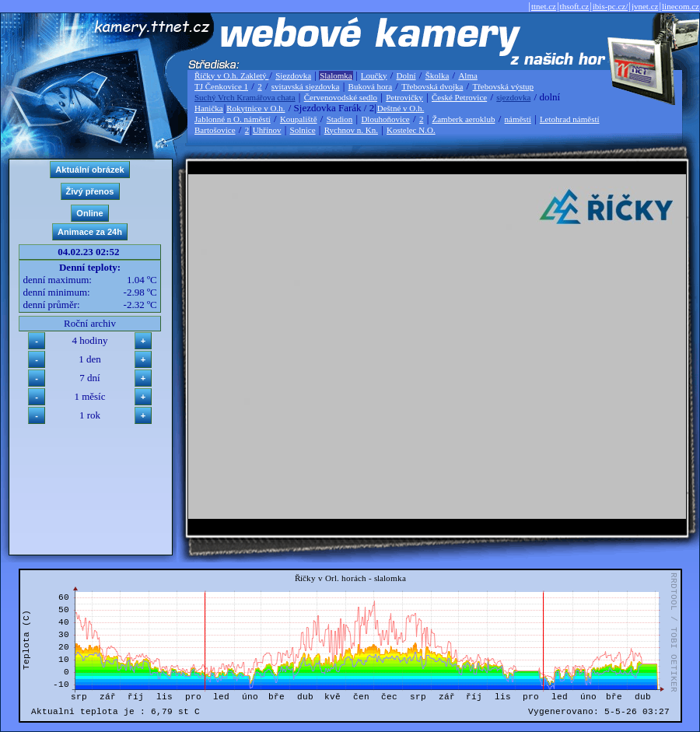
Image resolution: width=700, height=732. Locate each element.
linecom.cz (681, 6)
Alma (467, 75)
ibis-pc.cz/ (611, 6)
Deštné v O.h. (401, 108)
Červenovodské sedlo (341, 97)
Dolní (406, 75)
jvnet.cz (645, 6)
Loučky (374, 75)
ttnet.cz (544, 6)
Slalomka (336, 75)
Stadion (340, 119)
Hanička (209, 108)
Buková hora (371, 86)
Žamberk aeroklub (463, 119)
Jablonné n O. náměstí (233, 119)
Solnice (303, 130)
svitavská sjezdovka (306, 86)
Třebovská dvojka (432, 86)
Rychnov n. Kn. (351, 130)
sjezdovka (513, 97)
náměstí (518, 119)
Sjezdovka (293, 75)
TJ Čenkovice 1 (221, 86)
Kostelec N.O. (411, 130)
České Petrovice (459, 97)
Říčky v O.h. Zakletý (231, 75)
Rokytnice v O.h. (255, 108)
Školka (437, 75)
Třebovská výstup (503, 86)
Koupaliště (299, 119)
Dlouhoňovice (385, 119)
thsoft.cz (575, 6)
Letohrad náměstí (570, 119)
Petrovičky (404, 97)
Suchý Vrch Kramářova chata (245, 97)
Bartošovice (215, 130)
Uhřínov (267, 130)
